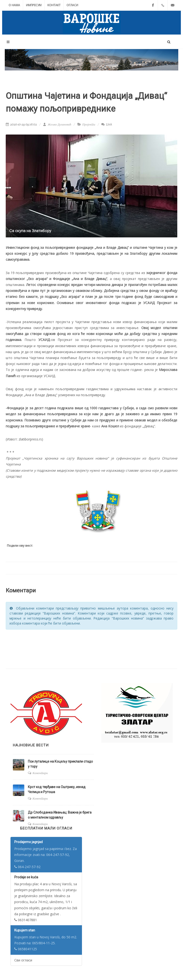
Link (107, 124)
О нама (14, 5)
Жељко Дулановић (57, 124)
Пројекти (89, 124)
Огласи (72, 5)
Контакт (54, 5)
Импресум (34, 5)
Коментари (40, 773)
